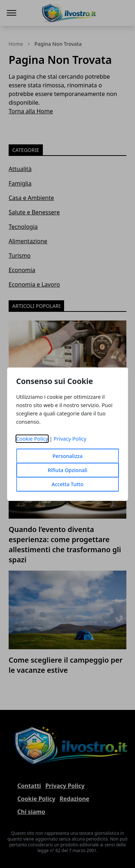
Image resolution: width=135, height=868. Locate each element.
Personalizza (68, 456)
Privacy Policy (70, 439)
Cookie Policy (32, 439)
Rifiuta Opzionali (67, 470)
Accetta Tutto (67, 484)
